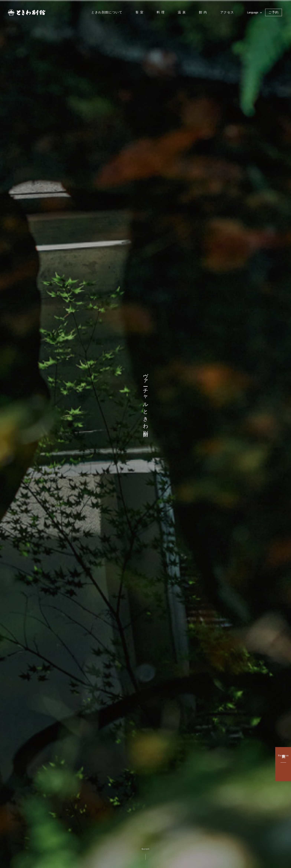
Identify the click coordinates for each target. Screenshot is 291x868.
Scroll (146, 854)
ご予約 (274, 12)
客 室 (140, 12)
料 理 (161, 12)
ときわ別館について (107, 12)
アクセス (227, 12)
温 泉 (182, 12)
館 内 (203, 12)
